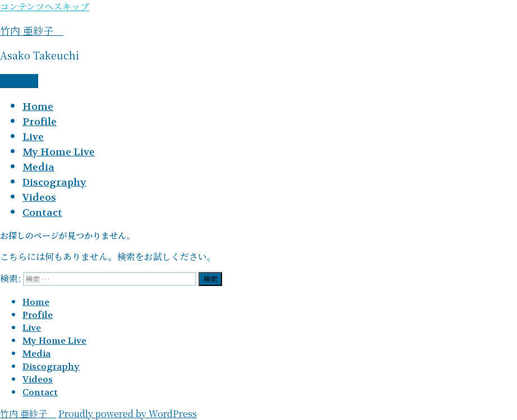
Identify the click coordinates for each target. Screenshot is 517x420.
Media (38, 167)
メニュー (19, 81)
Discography (54, 183)
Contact (42, 213)
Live (33, 137)
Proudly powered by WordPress (128, 414)
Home (38, 107)
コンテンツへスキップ (45, 6)
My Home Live (59, 152)
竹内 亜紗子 (32, 30)
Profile (40, 122)
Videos (39, 198)
